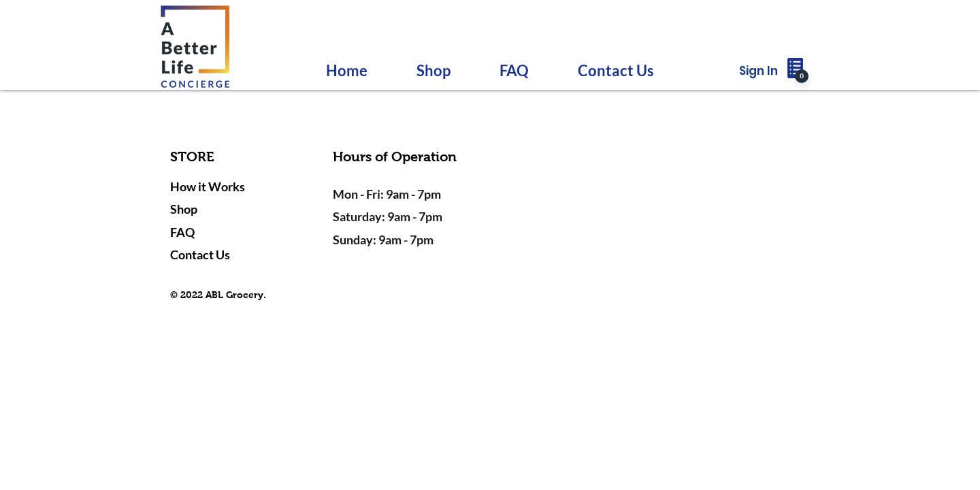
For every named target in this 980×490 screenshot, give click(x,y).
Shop (184, 209)
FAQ (182, 232)
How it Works (208, 186)
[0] (802, 76)
